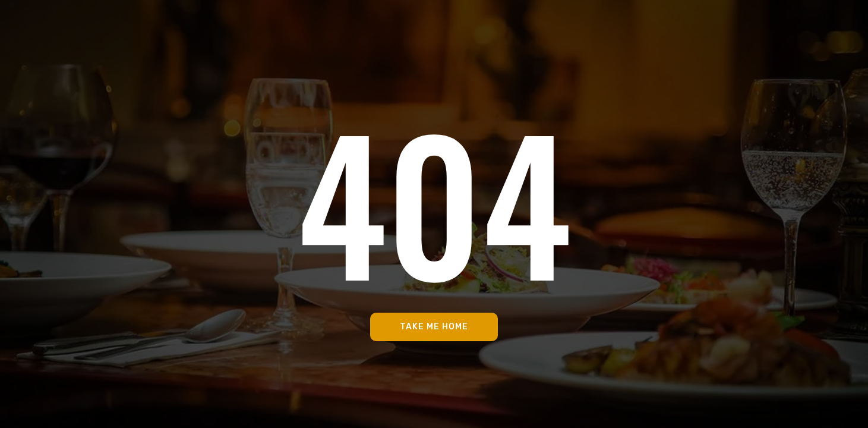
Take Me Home (434, 327)
